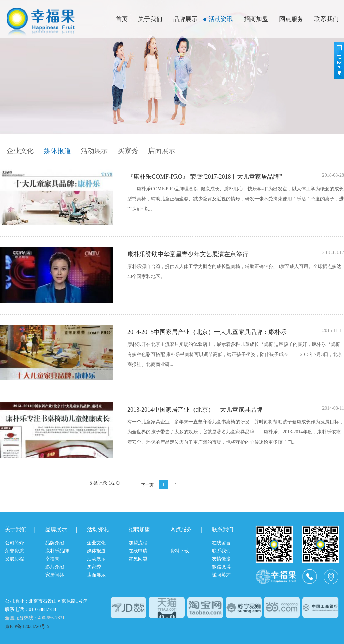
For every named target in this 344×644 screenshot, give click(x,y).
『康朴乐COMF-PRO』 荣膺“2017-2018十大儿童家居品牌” (205, 177)
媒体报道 (57, 151)
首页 (122, 19)
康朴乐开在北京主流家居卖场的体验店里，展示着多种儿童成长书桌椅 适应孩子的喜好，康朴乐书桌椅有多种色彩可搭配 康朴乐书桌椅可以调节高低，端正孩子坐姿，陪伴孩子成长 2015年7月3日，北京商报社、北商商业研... (235, 354)
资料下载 (180, 551)
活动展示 (94, 151)
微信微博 (221, 567)
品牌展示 (185, 19)
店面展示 (162, 151)
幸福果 (52, 559)
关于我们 (150, 19)
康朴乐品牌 (57, 551)
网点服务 (291, 19)
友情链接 (221, 559)
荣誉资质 (14, 551)
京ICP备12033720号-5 (27, 626)
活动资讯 (221, 19)
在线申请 (138, 551)
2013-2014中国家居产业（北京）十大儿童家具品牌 (195, 410)
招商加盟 (256, 19)
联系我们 (327, 19)
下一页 (147, 485)
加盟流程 (138, 543)
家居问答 (55, 575)
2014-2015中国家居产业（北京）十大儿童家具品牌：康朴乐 (207, 332)
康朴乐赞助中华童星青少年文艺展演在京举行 (188, 254)
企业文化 (20, 151)
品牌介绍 (55, 543)
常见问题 (138, 559)
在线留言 (221, 543)
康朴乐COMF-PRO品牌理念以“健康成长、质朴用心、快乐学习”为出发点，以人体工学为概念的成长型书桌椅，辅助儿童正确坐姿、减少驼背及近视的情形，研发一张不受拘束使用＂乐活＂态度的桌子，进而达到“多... (235, 199)
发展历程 (14, 559)
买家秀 (128, 151)
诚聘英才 (221, 575)
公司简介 (14, 543)
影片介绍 (55, 567)
